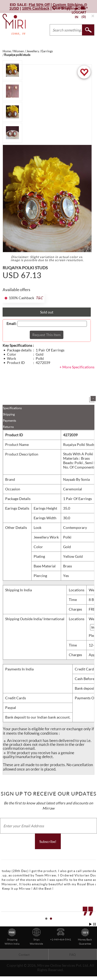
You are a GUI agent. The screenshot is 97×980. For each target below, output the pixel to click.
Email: (12, 324)
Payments (9, 421)
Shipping (9, 414)
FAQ (73, 955)
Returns (8, 427)
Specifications (12, 408)
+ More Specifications (77, 367)
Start (91, 924)
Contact (24, 955)
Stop (95, 924)
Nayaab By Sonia (76, 479)
